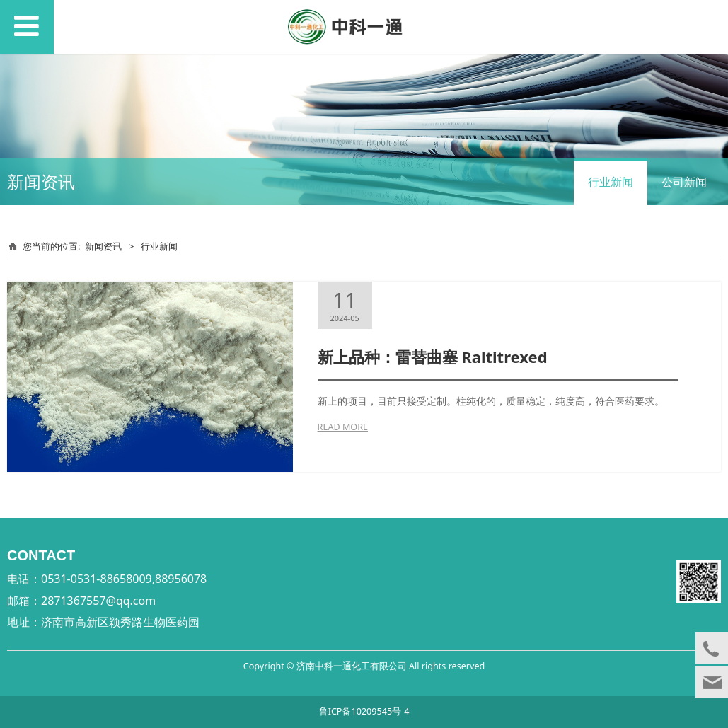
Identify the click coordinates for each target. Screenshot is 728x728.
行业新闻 (611, 182)
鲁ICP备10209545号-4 (364, 711)
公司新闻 (684, 182)
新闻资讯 (103, 246)
